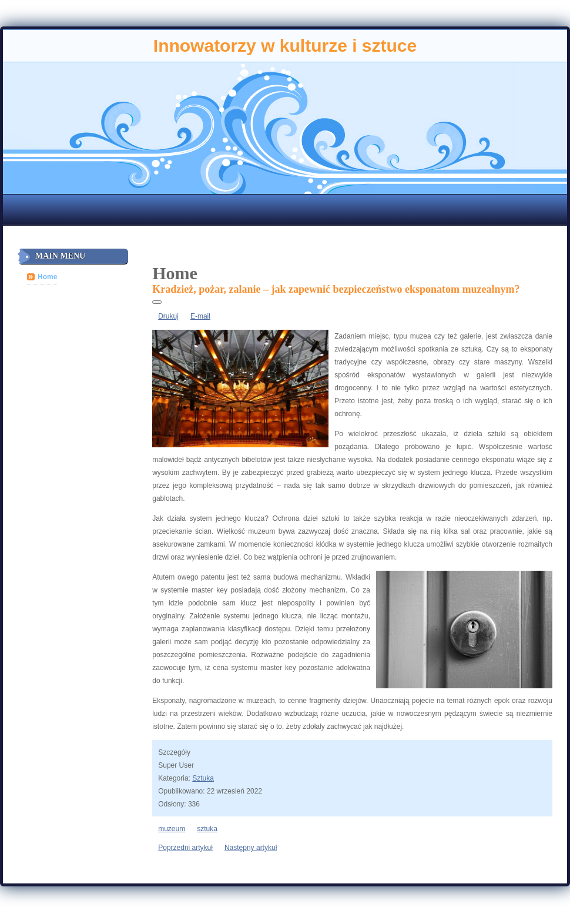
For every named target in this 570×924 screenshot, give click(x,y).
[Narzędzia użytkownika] (157, 302)
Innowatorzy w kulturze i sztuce (285, 46)
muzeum (172, 829)
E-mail (200, 316)
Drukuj (168, 316)
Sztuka (203, 778)
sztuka (207, 829)
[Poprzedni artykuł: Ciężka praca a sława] (185, 848)
